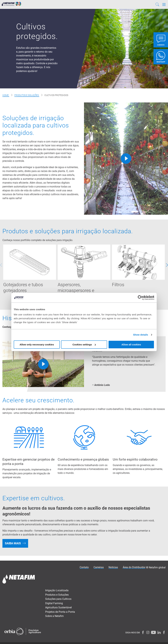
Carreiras (99, 568)
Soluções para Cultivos (58, 599)
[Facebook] (143, 633)
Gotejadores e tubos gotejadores (23, 288)
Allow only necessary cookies (37, 345)
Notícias (113, 568)
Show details (141, 335)
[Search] (157, 4)
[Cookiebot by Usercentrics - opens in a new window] (140, 298)
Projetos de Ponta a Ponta (60, 612)
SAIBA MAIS (13, 544)
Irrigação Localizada (57, 591)
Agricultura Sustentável (58, 608)
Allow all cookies (131, 345)
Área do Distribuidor (134, 568)
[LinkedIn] (159, 633)
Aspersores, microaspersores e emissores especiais (78, 291)
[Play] (126, 158)
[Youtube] (153, 633)
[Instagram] (148, 633)
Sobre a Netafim (54, 616)
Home (6, 95)
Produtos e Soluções (27, 95)
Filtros (118, 285)
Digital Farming (54, 604)
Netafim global (157, 568)
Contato (84, 568)
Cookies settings (84, 345)
